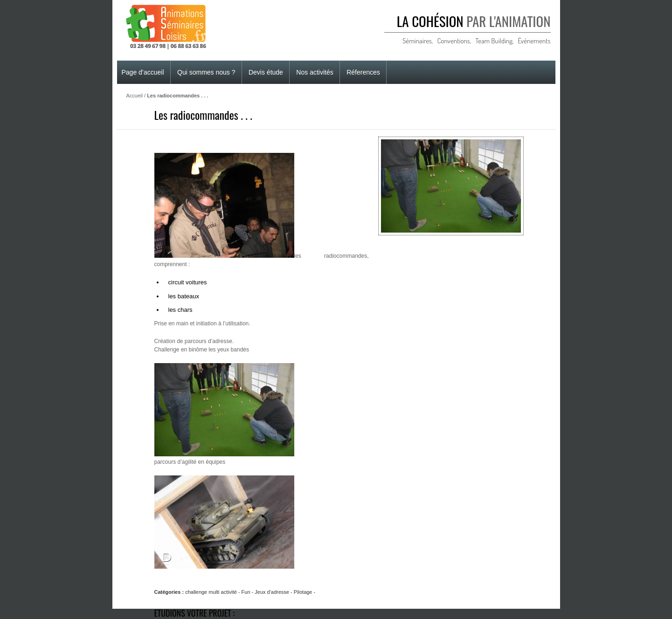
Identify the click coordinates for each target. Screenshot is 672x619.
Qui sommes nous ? (206, 72)
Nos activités (315, 72)
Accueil (135, 96)
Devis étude (266, 72)
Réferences (363, 72)
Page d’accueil (143, 72)
